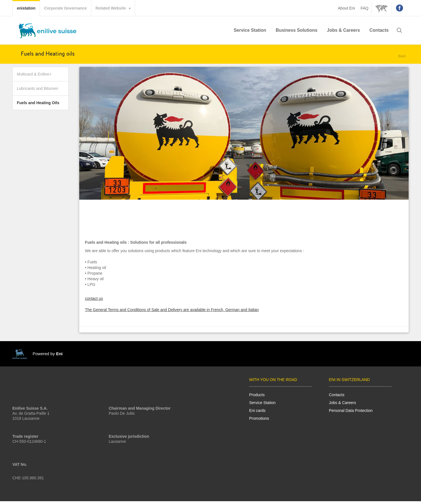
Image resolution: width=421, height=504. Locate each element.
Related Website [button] (111, 8)
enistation (28, 8)
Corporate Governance (65, 8)
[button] (399, 31)
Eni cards (257, 413)
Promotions (259, 421)
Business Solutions (296, 30)
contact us (94, 301)
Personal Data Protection (351, 413)
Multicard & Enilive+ (34, 77)
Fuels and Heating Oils (38, 105)
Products (257, 397)
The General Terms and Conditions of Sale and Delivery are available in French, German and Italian (172, 313)
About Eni (346, 8)
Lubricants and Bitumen (38, 91)
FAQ (365, 8)
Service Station (250, 30)
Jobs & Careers (343, 30)
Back (402, 56)
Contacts (379, 30)
